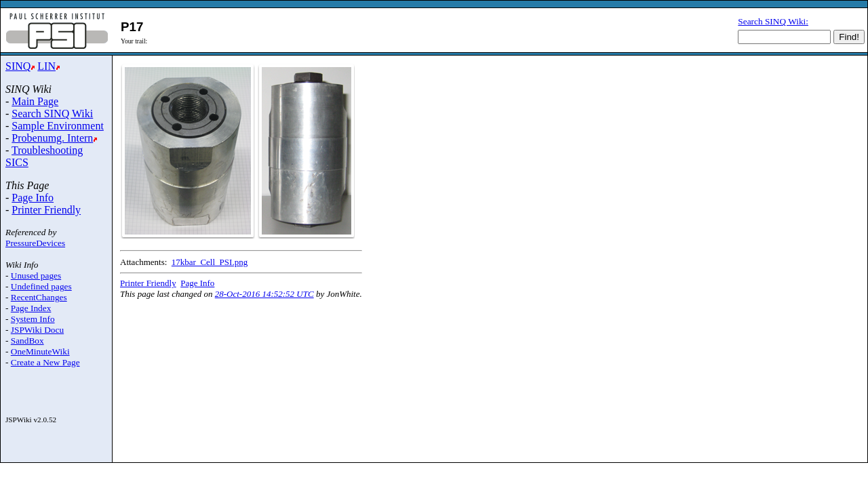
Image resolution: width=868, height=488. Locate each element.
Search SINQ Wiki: (773, 21)
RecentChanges (39, 297)
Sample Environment (58, 126)
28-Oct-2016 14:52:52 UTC (264, 294)
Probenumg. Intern (52, 138)
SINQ (18, 66)
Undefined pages (41, 286)
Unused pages (36, 276)
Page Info (33, 198)
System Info (33, 319)
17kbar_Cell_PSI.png (210, 262)
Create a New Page (45, 362)
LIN (46, 66)
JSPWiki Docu (37, 330)
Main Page (35, 101)
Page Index (31, 308)
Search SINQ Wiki (52, 114)
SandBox (27, 341)
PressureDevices (35, 243)
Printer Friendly (46, 210)
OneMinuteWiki (40, 351)
